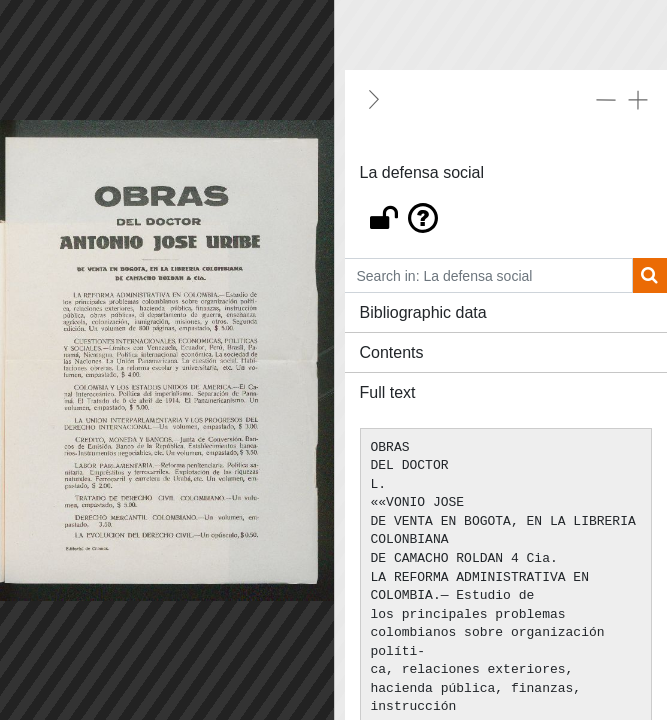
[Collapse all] (606, 99)
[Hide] (374, 99)
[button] (506, 213)
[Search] (649, 275)
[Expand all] (638, 99)
